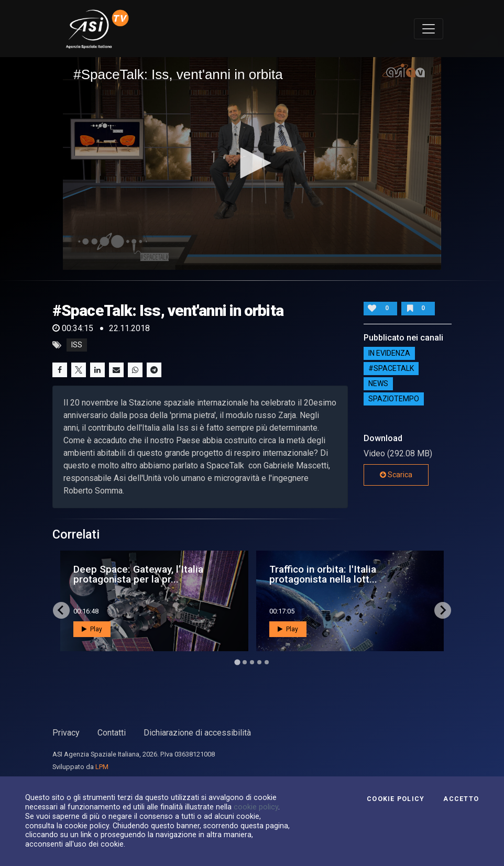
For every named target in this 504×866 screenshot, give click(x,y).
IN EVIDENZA (389, 354)
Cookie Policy (396, 799)
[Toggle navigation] (429, 29)
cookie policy (256, 807)
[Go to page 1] (237, 662)
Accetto (461, 799)
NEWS (378, 384)
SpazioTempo (394, 399)
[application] (252, 163)
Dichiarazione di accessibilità (197, 733)
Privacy (66, 733)
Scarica (396, 475)
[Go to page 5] (267, 662)
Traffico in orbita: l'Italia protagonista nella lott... (323, 574)
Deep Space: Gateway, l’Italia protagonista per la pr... (138, 574)
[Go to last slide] (61, 610)
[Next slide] (443, 610)
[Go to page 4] (259, 662)
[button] (252, 163)
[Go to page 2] (245, 662)
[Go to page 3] (252, 662)
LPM (102, 767)
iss (77, 345)
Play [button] (92, 629)
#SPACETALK (391, 369)
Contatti (112, 733)
